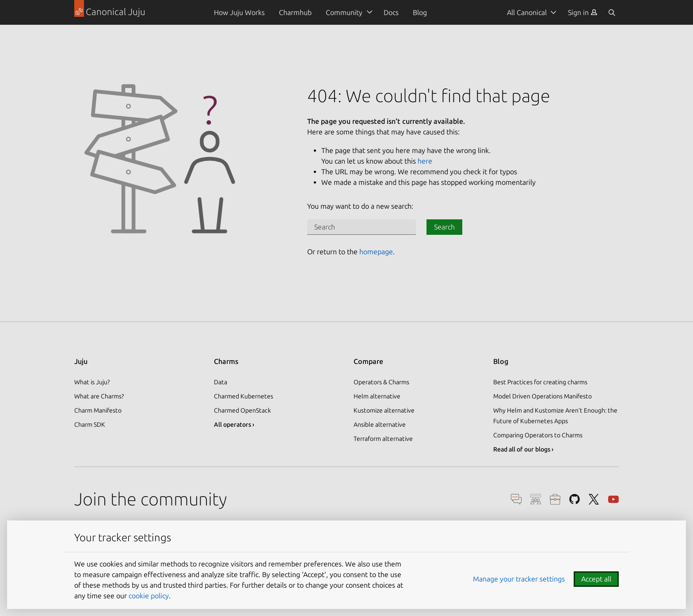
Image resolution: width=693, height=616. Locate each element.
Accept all (596, 579)
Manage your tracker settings (519, 579)
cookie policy (149, 596)
